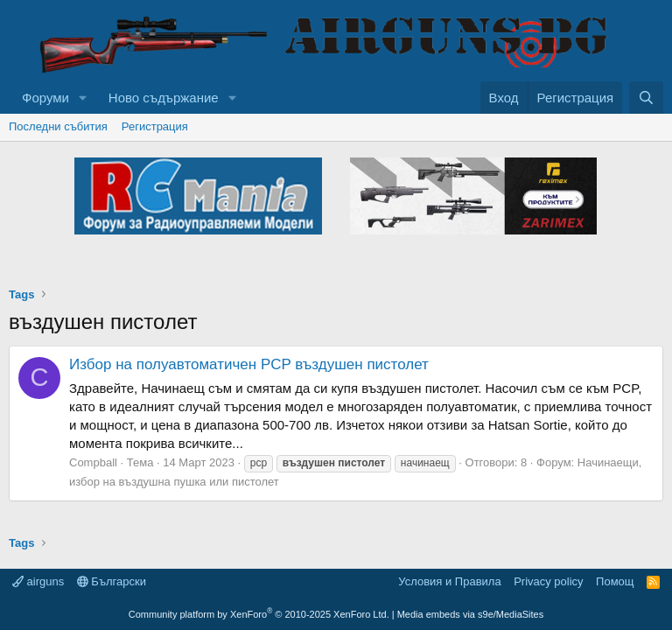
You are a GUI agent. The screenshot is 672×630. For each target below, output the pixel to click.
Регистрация (155, 126)
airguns (38, 581)
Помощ (615, 581)
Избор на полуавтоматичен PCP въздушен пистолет (249, 364)
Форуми (45, 98)
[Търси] (646, 98)
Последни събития (58, 126)
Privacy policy (548, 581)
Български (112, 581)
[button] (83, 98)
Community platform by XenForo (259, 614)
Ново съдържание (164, 98)
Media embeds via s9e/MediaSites (471, 614)
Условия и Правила (449, 581)
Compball (93, 462)
